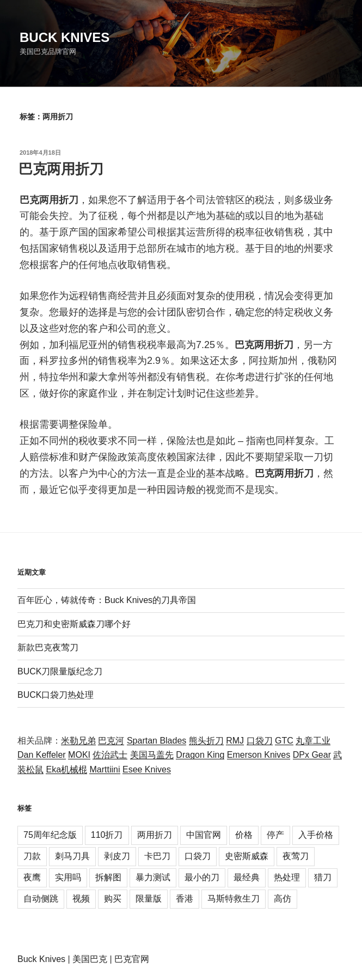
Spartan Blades (157, 741)
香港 (185, 899)
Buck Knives (65, 37)
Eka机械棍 (66, 769)
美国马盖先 (152, 755)
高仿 (283, 899)
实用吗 (68, 877)
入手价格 (316, 835)
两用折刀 (155, 835)
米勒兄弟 (78, 741)
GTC (284, 741)
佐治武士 (110, 755)
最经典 (247, 877)
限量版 (149, 899)
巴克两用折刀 (61, 169)
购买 (113, 899)
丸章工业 (313, 741)
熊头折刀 (206, 741)
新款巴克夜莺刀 (48, 647)
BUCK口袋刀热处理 (56, 695)
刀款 (32, 856)
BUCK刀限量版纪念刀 (60, 671)
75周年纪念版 (50, 835)
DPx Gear (312, 755)
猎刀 (323, 877)
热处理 (287, 877)
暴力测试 (153, 877)
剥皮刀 (117, 856)
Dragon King (200, 755)
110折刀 (107, 835)
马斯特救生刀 (234, 899)
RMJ (235, 741)
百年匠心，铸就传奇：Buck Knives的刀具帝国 (107, 600)
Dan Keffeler (42, 755)
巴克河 (111, 741)
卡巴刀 (157, 856)
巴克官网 (132, 959)
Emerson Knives (259, 755)
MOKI (79, 755)
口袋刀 (260, 741)
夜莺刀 (296, 856)
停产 (275, 835)
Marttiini (105, 769)
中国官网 (204, 835)
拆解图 (108, 877)
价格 (244, 835)
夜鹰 (32, 877)
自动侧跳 (41, 899)
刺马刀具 (72, 856)
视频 (81, 899)
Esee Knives (147, 769)
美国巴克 (90, 959)
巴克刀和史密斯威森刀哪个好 (74, 624)
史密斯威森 (247, 856)
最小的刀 (202, 877)
